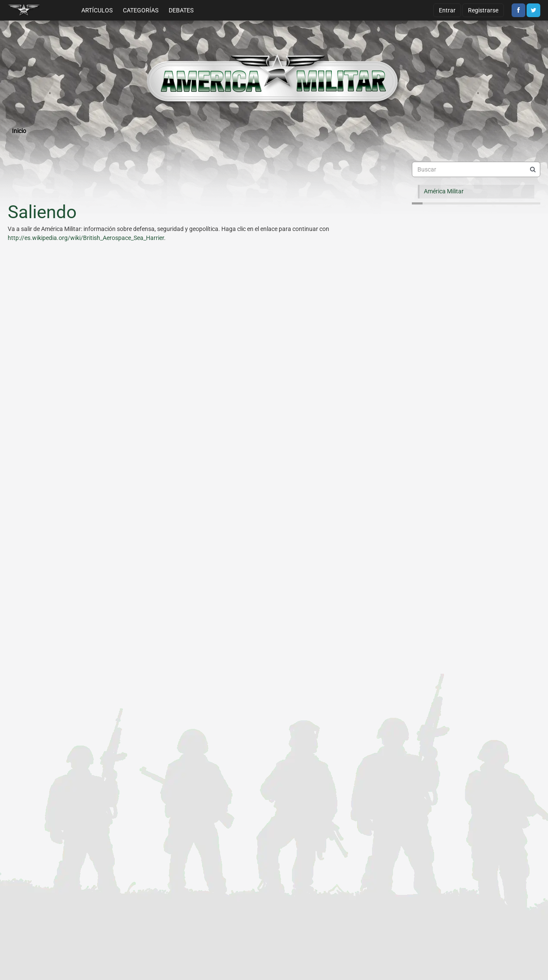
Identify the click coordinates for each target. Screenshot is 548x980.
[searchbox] (476, 169)
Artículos (97, 10)
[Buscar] (533, 169)
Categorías (141, 10)
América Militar (444, 191)
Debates (181, 10)
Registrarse (483, 10)
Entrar (447, 10)
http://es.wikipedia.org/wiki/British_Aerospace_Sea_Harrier (86, 238)
